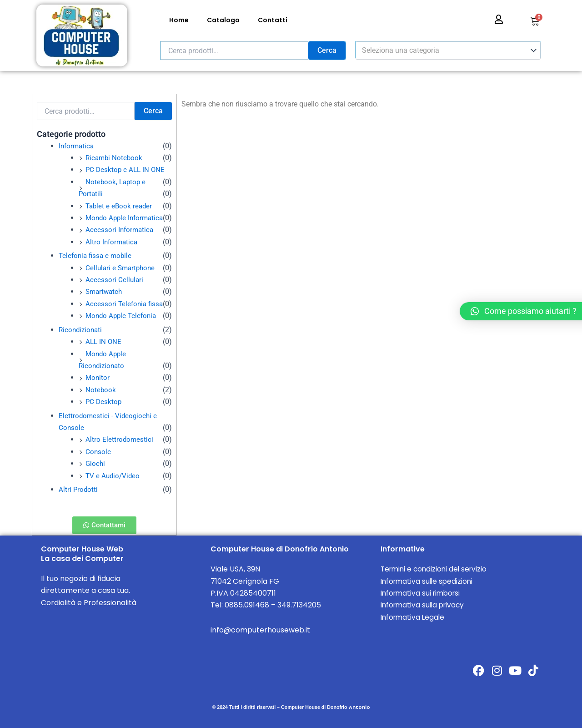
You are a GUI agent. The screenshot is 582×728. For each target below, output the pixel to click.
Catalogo (223, 20)
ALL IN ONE (104, 341)
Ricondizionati (82, 329)
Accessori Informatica (120, 230)
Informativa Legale (414, 617)
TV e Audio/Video (114, 475)
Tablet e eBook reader (120, 206)
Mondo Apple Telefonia (123, 316)
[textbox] (444, 51)
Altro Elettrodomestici (120, 439)
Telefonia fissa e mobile (97, 255)
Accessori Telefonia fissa (125, 304)
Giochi (96, 463)
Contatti (273, 20)
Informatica (77, 146)
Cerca (327, 50)
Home (179, 20)
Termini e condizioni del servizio (436, 569)
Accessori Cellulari (115, 280)
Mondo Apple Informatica (126, 218)
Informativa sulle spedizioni (429, 581)
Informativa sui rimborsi (423, 593)
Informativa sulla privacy (425, 605)
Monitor (98, 377)
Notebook (101, 389)
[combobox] (448, 51)
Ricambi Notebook (115, 158)
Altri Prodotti (79, 489)
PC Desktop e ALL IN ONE (126, 169)
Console (98, 451)
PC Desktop (104, 402)
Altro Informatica (113, 242)
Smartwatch (105, 291)
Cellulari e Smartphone (122, 268)
